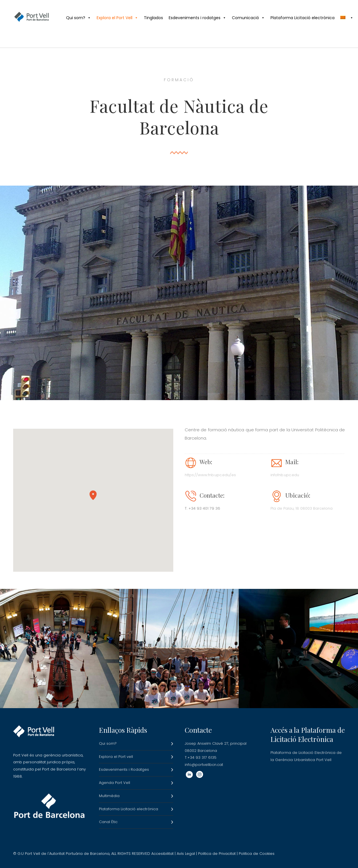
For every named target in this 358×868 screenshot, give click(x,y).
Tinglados (153, 18)
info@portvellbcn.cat (204, 765)
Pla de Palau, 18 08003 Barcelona (302, 508)
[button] (93, 495)
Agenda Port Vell (115, 783)
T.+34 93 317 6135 (201, 757)
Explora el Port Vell (117, 18)
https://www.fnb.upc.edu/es (210, 475)
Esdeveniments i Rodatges (124, 769)
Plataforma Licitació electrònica (303, 18)
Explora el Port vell (116, 757)
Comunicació (248, 18)
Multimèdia (109, 796)
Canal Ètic (108, 822)
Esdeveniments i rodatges (197, 18)
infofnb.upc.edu (285, 475)
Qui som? (78, 18)
